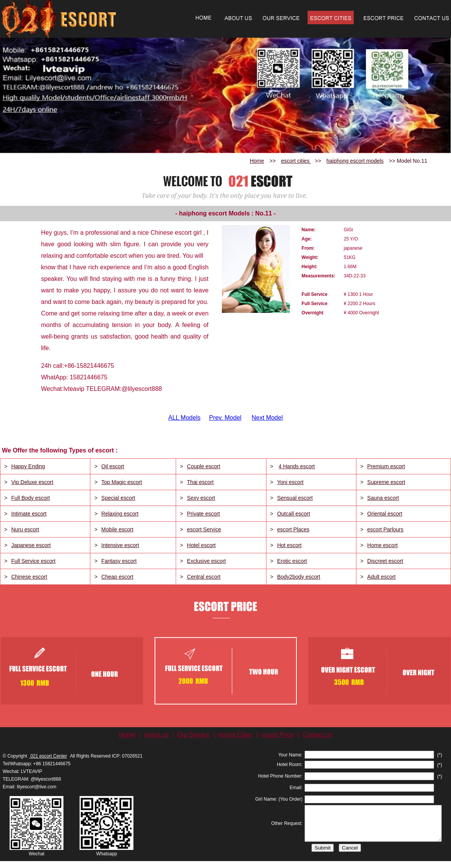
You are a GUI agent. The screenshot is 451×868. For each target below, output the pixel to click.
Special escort (118, 498)
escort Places (293, 529)
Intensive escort (120, 545)
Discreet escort (385, 561)
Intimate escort (29, 514)
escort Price (278, 735)
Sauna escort (383, 498)
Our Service (193, 735)
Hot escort (290, 545)
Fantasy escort (119, 561)
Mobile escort (117, 529)
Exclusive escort (206, 561)
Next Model (267, 418)
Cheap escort (117, 577)
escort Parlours (385, 529)
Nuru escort (25, 529)
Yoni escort (290, 482)
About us (156, 735)
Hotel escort (201, 545)
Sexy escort (201, 498)
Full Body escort (30, 498)
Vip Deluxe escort (32, 482)
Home (257, 161)
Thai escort (200, 482)
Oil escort (113, 466)
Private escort (203, 514)
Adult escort (381, 577)
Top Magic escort (122, 482)
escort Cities (236, 735)
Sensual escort (295, 498)
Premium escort (386, 466)
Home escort (382, 545)
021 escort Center (48, 756)
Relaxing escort (120, 514)
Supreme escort (386, 482)
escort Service (204, 529)
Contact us (317, 735)
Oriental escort (385, 514)
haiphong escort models (355, 161)
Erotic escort (292, 561)
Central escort (204, 577)
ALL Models (185, 418)
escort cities (296, 161)
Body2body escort (299, 577)
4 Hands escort (297, 466)
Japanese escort (31, 545)
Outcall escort (294, 514)
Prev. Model (225, 418)
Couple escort (203, 466)
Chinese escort (29, 577)
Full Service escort (33, 561)
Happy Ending (28, 466)
